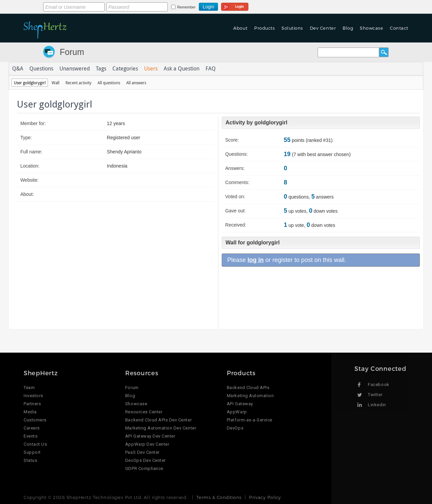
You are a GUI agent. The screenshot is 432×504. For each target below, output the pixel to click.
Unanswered (75, 69)
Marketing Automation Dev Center (161, 428)
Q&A (18, 69)
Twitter (375, 395)
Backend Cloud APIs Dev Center (158, 420)
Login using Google (235, 6)
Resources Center (144, 412)
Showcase (371, 28)
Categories (125, 69)
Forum (72, 52)
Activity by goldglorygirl (256, 123)
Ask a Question (182, 69)
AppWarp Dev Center (147, 444)
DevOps (235, 428)
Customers (35, 420)
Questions (41, 69)
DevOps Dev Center (145, 460)
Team (29, 388)
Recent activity (78, 83)
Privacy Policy (265, 497)
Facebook (379, 384)
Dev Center (323, 28)
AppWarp (237, 412)
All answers (136, 83)
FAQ (211, 69)
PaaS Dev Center (142, 452)
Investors (33, 396)
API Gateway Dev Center (150, 436)
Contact (399, 28)
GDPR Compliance (144, 468)
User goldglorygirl (30, 83)
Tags (101, 69)
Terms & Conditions (219, 497)
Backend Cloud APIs (248, 388)
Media (30, 412)
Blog (348, 28)
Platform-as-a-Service (250, 420)
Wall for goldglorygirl (252, 243)
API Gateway (240, 404)
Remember (186, 7)
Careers (32, 428)
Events (31, 436)
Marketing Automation (250, 396)
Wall (56, 83)
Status (30, 460)
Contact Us (35, 444)
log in (255, 260)
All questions (109, 83)
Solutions (292, 28)
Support (32, 452)
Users (151, 69)
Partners (32, 404)
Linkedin (377, 405)
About (240, 28)
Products (264, 28)
